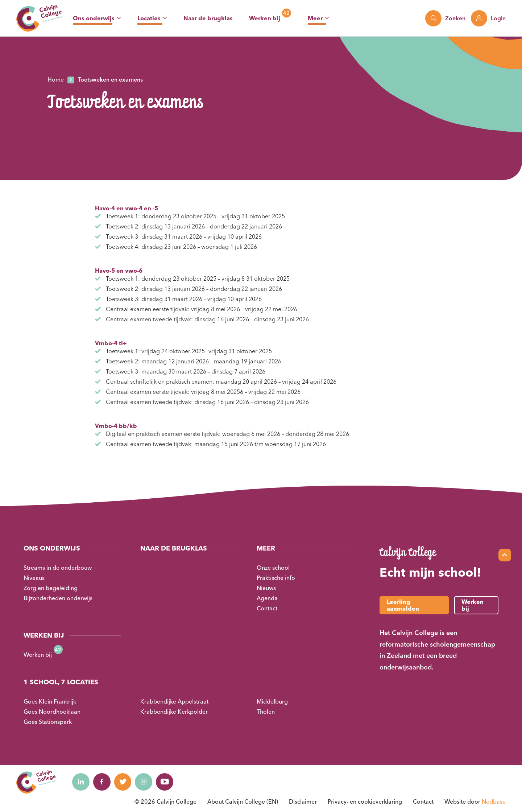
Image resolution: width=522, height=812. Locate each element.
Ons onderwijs (94, 18)
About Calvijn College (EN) (243, 801)
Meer (315, 18)
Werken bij (265, 18)
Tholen (266, 712)
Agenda (267, 598)
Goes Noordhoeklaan (52, 712)
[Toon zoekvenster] (445, 18)
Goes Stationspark (48, 722)
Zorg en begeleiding (51, 588)
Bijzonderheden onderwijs (58, 598)
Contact (267, 608)
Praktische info (276, 578)
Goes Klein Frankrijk (50, 701)
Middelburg (272, 701)
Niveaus (34, 578)
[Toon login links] (488, 18)
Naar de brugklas (208, 18)
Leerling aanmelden (403, 605)
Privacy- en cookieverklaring (365, 801)
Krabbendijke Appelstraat (174, 701)
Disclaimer (303, 801)
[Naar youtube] (168, 782)
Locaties (149, 18)
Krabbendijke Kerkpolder (174, 712)
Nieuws (266, 588)
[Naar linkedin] (81, 782)
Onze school (273, 568)
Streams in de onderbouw (58, 568)
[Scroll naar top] (505, 555)
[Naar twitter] (125, 782)
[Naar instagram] (146, 782)
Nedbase (494, 801)
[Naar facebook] (103, 782)
